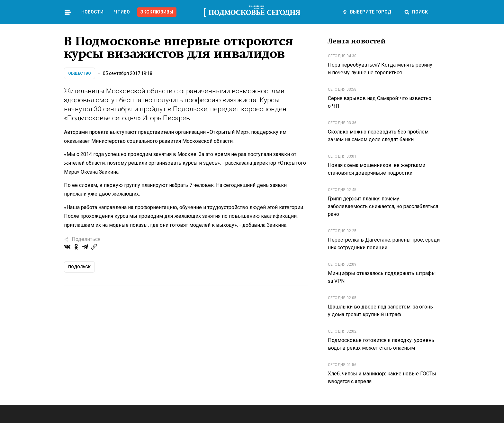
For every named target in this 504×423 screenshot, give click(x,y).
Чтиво (122, 12)
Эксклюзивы (157, 12)
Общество (80, 73)
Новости (92, 12)
